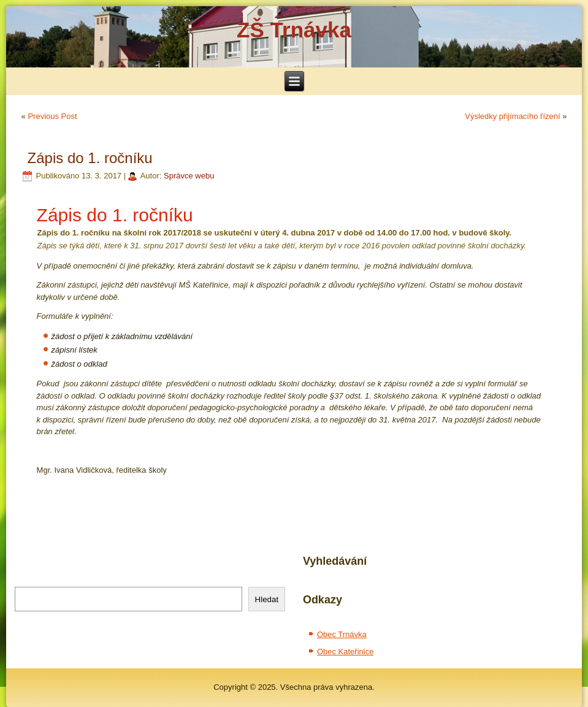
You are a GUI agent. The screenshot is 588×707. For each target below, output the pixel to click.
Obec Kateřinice (346, 652)
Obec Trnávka (342, 634)
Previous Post (52, 116)
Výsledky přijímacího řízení (512, 116)
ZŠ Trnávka (294, 30)
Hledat (267, 599)
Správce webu (189, 176)
